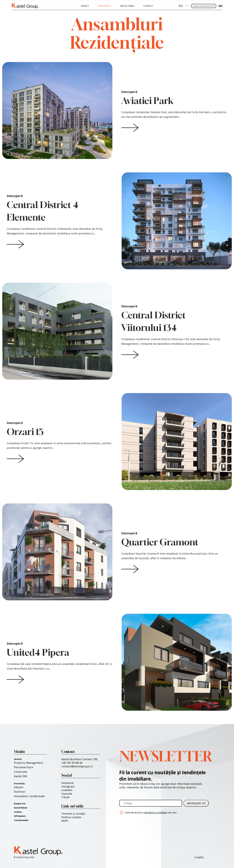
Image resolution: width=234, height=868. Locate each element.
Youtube (67, 794)
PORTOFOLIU (104, 6)
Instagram (68, 786)
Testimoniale (21, 820)
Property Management (29, 763)
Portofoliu (19, 784)
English (187, 6)
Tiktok (66, 797)
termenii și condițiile (156, 813)
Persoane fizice (24, 767)
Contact (148, 6)
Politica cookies (71, 817)
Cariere (18, 812)
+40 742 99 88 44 (72, 763)
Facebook (68, 783)
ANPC (65, 821)
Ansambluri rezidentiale (29, 796)
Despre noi (20, 804)
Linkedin (67, 790)
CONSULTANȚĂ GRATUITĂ (204, 6)
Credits (199, 857)
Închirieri (20, 792)
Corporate (21, 772)
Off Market (20, 816)
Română (180, 6)
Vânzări (19, 787)
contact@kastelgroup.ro (77, 766)
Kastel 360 (20, 776)
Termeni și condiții (73, 814)
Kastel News (127, 6)
